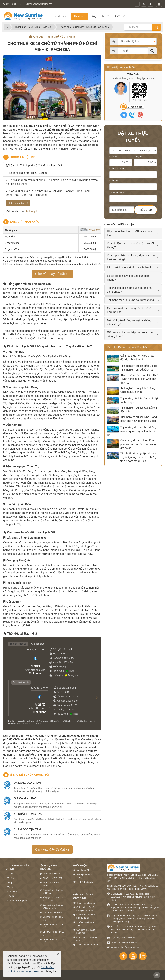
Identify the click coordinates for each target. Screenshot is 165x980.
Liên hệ (11, 896)
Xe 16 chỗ (90, 230)
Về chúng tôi (83, 870)
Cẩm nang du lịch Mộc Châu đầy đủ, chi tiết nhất (131, 358)
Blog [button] (94, 16)
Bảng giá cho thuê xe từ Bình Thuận (53, 906)
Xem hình (129, 911)
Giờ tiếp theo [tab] (38, 644)
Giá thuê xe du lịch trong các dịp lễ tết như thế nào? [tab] (129, 310)
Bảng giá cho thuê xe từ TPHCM (53, 899)
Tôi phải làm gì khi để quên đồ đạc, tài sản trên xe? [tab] (130, 290)
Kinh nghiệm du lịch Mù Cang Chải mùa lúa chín (131, 391)
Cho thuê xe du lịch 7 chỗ (53, 918)
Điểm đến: (114, 181)
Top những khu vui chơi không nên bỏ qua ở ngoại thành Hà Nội (132, 431)
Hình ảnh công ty (85, 882)
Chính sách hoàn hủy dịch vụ (87, 939)
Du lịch (11, 874)
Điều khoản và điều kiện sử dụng (86, 916)
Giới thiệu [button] (122, 16)
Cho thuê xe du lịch (52, 913)
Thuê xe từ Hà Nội (52, 874)
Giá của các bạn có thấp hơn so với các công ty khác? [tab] (131, 334)
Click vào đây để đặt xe (52, 274)
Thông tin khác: (117, 193)
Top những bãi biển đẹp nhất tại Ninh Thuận (132, 400)
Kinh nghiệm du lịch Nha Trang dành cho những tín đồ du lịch (132, 420)
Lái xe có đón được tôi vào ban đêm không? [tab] (128, 278)
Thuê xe (11, 878)
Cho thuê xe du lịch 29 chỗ (54, 933)
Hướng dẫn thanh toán (85, 924)
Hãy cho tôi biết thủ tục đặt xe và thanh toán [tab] (130, 233)
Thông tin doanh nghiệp (84, 876)
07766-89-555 (135, 107)
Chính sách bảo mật (86, 903)
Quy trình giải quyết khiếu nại (86, 931)
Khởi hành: (115, 157)
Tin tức (11, 887)
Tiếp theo (146, 210)
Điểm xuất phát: (117, 169)
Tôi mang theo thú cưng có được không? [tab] (131, 300)
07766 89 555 (14, 4)
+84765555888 (129, 938)
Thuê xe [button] (80, 16)
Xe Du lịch (31, 211)
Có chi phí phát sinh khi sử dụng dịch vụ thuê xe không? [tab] (131, 257)
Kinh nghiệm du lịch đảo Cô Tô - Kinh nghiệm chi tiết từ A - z (133, 368)
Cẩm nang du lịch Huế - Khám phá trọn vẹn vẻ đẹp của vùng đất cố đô (132, 444)
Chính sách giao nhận (87, 945)
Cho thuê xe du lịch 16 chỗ (54, 926)
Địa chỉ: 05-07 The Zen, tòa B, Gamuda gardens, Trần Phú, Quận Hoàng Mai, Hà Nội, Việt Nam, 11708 (134, 930)
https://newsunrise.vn (130, 947)
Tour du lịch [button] (60, 16)
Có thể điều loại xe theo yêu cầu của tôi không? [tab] (130, 245)
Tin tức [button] (106, 16)
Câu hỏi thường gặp (17, 901)
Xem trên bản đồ (18, 203)
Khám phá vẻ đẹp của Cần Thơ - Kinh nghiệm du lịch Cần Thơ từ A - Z (132, 379)
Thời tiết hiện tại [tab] (18, 644)
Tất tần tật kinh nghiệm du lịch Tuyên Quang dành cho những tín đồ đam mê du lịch (132, 457)
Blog (10, 883)
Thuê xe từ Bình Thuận (51, 884)
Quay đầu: (139, 157)
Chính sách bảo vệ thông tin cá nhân (85, 909)
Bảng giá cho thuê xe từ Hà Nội (53, 892)
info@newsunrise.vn (40, 4)
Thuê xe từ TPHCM (53, 878)
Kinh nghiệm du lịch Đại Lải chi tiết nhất (132, 410)
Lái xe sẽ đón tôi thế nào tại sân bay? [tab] (129, 268)
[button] (95, 701)
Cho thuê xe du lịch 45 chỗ (54, 941)
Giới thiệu (12, 892)
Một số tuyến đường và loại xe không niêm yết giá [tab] (129, 322)
